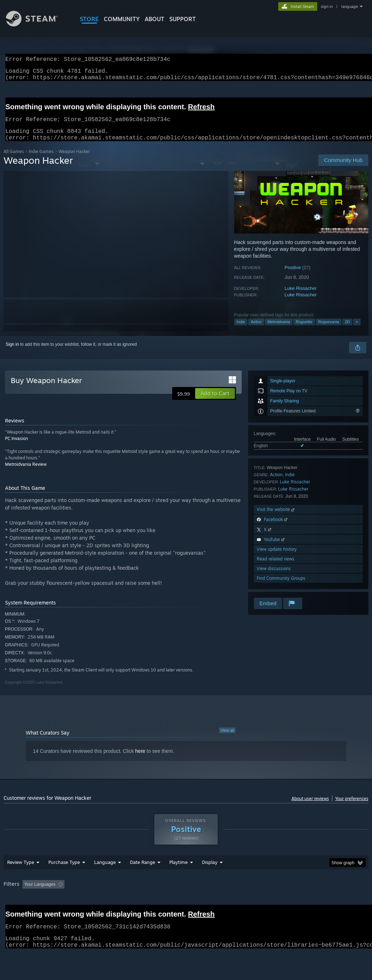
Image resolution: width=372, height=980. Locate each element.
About (154, 19)
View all (227, 739)
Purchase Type (64, 881)
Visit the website (276, 518)
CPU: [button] (316, 903)
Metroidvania (279, 330)
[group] (186, 908)
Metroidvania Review (26, 473)
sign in (327, 6)
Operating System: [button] (279, 903)
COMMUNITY (122, 19)
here (140, 760)
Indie (241, 330)
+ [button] (357, 330)
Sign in (12, 353)
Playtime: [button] (167, 903)
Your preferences (352, 807)
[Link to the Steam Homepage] (37, 25)
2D (347, 330)
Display (210, 881)
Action (256, 330)
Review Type (21, 881)
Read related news (276, 567)
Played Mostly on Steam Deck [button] (219, 903)
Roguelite (304, 330)
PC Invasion (16, 447)
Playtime (178, 881)
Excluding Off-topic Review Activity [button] (112, 903)
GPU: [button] (340, 903)
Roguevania (329, 330)
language (350, 6)
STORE (89, 19)
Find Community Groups (281, 587)
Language (105, 881)
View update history (277, 558)
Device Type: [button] (18, 913)
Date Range (142, 881)
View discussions (274, 577)
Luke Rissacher (301, 297)
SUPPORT (183, 19)
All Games (14, 160)
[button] (215, 402)
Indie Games (41, 160)
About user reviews (310, 807)
